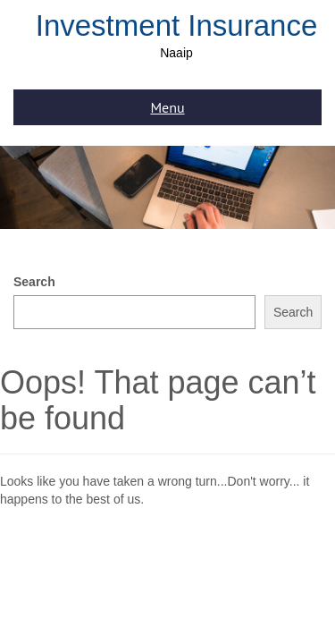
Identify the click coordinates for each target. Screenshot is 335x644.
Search (34, 282)
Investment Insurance (177, 25)
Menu (167, 107)
